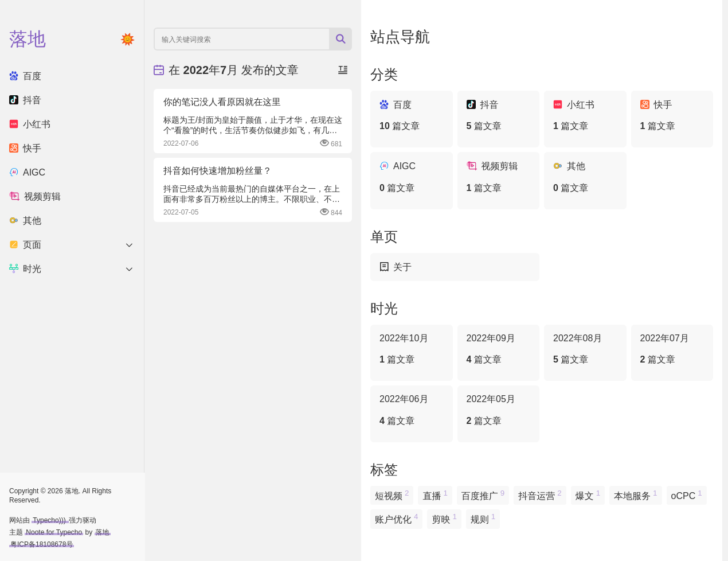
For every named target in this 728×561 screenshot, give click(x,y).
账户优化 (396, 518)
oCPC (687, 495)
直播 (435, 495)
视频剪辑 (35, 196)
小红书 (30, 124)
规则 (483, 518)
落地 (103, 532)
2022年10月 (412, 350)
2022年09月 (499, 350)
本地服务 (635, 495)
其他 (25, 221)
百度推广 (483, 495)
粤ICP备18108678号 (42, 544)
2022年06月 (412, 411)
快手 (25, 148)
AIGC (27, 172)
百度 (25, 76)
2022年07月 (672, 350)
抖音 (25, 100)
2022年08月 (585, 350)
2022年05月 (499, 411)
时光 (72, 269)
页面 (72, 245)
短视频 (392, 495)
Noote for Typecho (54, 532)
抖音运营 (540, 495)
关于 (396, 267)
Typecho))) (50, 520)
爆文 (588, 495)
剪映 (444, 518)
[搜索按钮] (340, 39)
